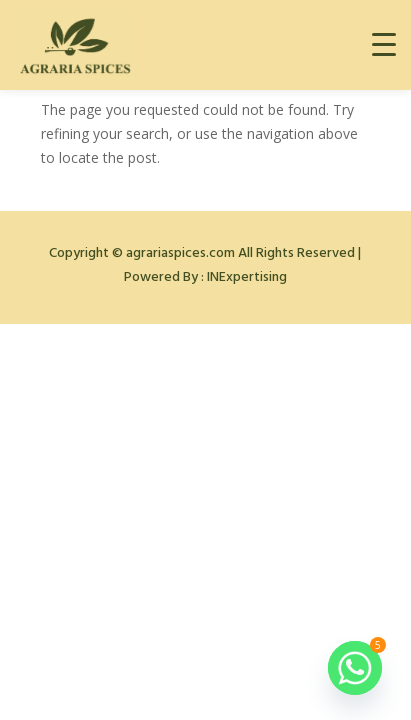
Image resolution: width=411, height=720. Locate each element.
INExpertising (247, 277)
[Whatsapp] (355, 668)
